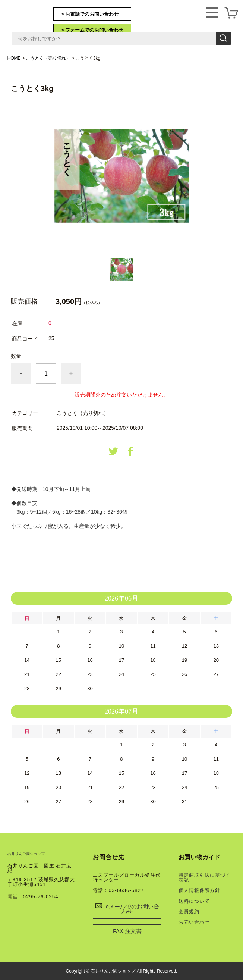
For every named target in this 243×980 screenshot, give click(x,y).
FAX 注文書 (127, 931)
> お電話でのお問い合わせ (90, 14)
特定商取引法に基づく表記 (205, 877)
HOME (14, 58)
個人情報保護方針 (199, 890)
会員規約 (189, 912)
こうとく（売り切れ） (48, 58)
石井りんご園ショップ (34, 15)
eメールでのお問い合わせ (132, 909)
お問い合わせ (194, 922)
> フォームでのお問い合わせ (92, 30)
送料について (194, 901)
